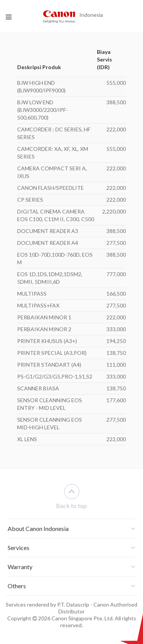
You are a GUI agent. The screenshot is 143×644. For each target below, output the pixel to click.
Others (17, 586)
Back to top (71, 497)
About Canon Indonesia (38, 528)
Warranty (20, 567)
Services (18, 548)
